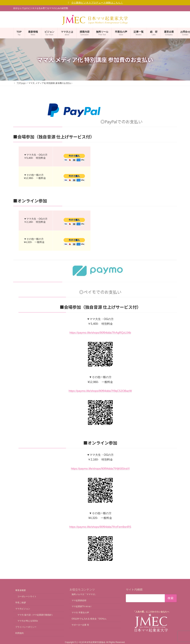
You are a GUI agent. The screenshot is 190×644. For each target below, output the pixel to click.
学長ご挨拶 (21, 603)
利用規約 (20, 633)
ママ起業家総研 (79, 600)
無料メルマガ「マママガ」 (84, 594)
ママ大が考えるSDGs (28, 621)
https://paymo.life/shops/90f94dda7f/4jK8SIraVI (100, 469)
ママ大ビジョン (23, 609)
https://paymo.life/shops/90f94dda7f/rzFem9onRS (100, 527)
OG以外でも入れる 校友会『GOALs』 (90, 619)
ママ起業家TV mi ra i (81, 606)
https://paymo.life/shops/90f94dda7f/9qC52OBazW (100, 391)
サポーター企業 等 (80, 625)
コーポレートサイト (27, 596)
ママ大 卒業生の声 (80, 613)
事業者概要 (21, 590)
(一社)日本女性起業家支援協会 (91, 642)
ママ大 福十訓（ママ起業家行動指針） (36, 615)
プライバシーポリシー (26, 627)
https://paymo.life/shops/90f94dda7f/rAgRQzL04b (100, 333)
